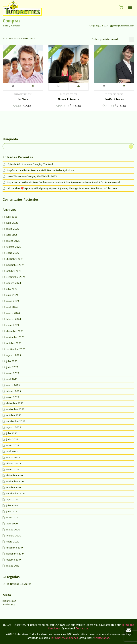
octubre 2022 (14, 415)
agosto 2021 (13, 500)
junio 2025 (12, 223)
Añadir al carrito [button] (13, 87)
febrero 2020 (14, 536)
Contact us (82, 629)
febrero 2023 (14, 391)
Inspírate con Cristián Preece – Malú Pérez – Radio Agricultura (41, 170)
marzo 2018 (13, 566)
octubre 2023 (14, 343)
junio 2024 (12, 295)
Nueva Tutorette (68, 99)
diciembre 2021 (15, 475)
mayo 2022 (13, 445)
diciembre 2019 (15, 548)
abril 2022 (12, 451)
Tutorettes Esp (23, 94)
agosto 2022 (14, 427)
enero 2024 (13, 325)
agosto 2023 (14, 355)
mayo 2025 (13, 229)
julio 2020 (12, 506)
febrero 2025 (14, 247)
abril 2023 (12, 379)
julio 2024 (12, 289)
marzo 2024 (13, 313)
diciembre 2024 (15, 259)
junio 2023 (12, 367)
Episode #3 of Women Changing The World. (31, 164)
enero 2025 (13, 253)
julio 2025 (12, 217)
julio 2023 (12, 361)
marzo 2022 (13, 457)
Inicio (5, 26)
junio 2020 (12, 512)
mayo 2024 (13, 301)
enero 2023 (13, 397)
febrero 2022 (14, 463)
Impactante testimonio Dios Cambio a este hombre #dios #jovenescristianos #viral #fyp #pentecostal (64, 182)
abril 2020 (12, 524)
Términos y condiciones (64, 638)
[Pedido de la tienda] (112, 40)
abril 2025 (12, 235)
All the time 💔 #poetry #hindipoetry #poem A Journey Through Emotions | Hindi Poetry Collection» (62, 188)
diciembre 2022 (15, 403)
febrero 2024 (14, 319)
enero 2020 (13, 542)
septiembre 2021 (15, 494)
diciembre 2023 (15, 331)
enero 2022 (13, 469)
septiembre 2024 (16, 277)
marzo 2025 (13, 241)
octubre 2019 (14, 560)
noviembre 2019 (15, 554)
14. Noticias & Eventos (19, 584)
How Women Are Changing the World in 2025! (32, 176)
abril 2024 (12, 307)
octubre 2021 (14, 488)
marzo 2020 (13, 530)
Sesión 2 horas (114, 99)
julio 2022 (12, 433)
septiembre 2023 (16, 349)
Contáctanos (102, 638)
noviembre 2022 (15, 409)
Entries (9, 605)
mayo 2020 (13, 518)
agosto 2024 (14, 283)
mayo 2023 (13, 373)
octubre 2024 (14, 271)
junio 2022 (12, 439)
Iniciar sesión (9, 601)
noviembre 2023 (15, 337)
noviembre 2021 (15, 481)
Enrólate (23, 99)
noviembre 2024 (15, 265)
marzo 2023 (13, 385)
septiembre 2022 (16, 421)
